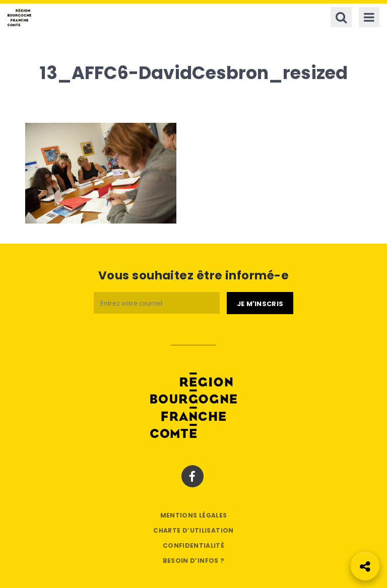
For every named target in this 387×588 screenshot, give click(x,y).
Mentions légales (194, 515)
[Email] (157, 303)
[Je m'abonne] (260, 303)
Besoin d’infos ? (194, 561)
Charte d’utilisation (193, 530)
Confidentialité (193, 545)
